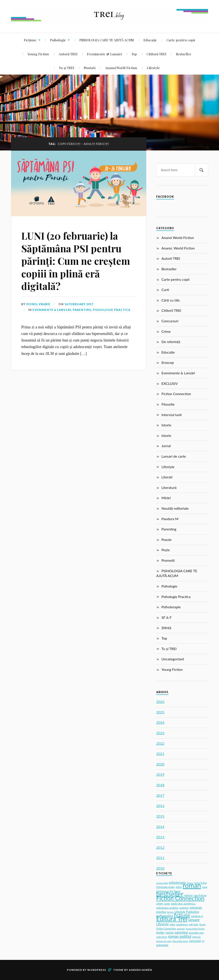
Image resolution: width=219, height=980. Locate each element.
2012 (160, 847)
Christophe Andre (165, 887)
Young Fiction (38, 54)
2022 (160, 743)
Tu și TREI (67, 68)
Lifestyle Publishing (187, 912)
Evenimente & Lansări (104, 54)
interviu (196, 937)
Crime (166, 331)
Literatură (169, 487)
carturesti (195, 941)
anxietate (184, 908)
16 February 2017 (79, 304)
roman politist (180, 936)
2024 (160, 722)
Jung (205, 887)
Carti (165, 290)
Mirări (166, 498)
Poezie (167, 540)
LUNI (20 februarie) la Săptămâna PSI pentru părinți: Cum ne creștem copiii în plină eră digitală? (76, 261)
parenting (181, 932)
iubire (172, 924)
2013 (160, 837)
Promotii (168, 560)
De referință (171, 342)
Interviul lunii (172, 415)
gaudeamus (182, 924)
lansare (194, 920)
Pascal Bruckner (180, 941)
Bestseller (184, 54)
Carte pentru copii (181, 40)
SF (203, 941)
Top (134, 54)
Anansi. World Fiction (178, 248)
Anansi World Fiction (121, 68)
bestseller (170, 894)
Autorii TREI (68, 54)
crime (159, 904)
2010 (160, 868)
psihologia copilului (167, 908)
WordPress (97, 970)
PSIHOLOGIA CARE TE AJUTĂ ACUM (107, 40)
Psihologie (58, 40)
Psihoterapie (171, 607)
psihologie (162, 945)
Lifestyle (153, 68)
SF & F (166, 617)
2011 (160, 858)
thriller (160, 933)
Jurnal (166, 446)
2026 (160, 702)
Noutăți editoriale (175, 508)
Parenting (82, 310)
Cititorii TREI (156, 54)
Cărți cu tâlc (171, 300)
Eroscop (168, 362)
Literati (167, 477)
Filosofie (168, 404)
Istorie (166, 425)
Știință (166, 628)
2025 (160, 712)
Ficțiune (30, 40)
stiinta (179, 887)
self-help (193, 924)
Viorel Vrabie (38, 304)
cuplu (167, 904)
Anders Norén (140, 970)
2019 (160, 774)
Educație (150, 40)
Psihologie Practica (112, 310)
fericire (170, 912)
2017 (160, 795)
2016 (160, 806)
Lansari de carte (174, 456)
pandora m (197, 916)
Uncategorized (173, 659)
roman (192, 885)
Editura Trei (172, 919)
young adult (162, 883)
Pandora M (170, 519)
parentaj (181, 929)
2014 (160, 827)
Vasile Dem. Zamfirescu (183, 904)
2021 (160, 754)
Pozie (166, 550)
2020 (160, 764)
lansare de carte (164, 941)
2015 (160, 816)
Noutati (90, 68)
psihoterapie (177, 883)
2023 (160, 733)
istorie (170, 933)
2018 (160, 785)
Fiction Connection (176, 394)
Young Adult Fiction (195, 929)
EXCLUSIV (170, 383)
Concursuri (170, 321)
